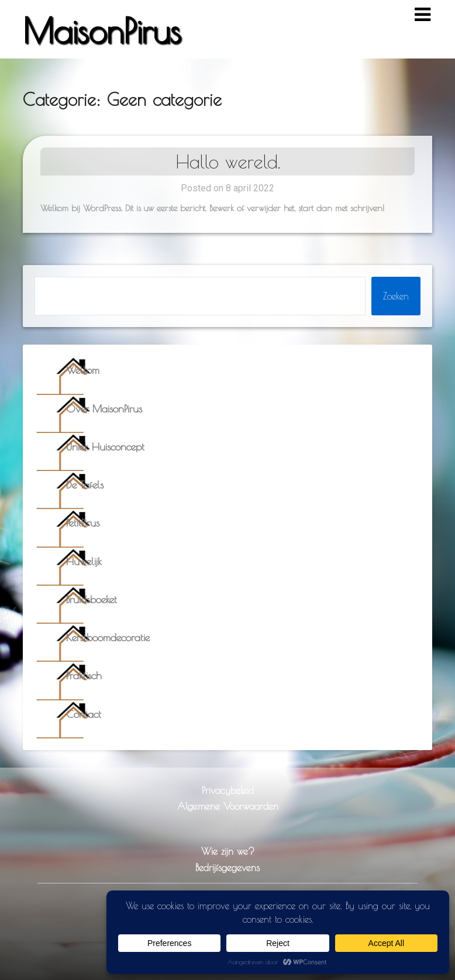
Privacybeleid (228, 790)
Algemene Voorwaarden (228, 806)
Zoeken (396, 296)
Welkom (83, 370)
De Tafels (85, 485)
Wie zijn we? (228, 851)
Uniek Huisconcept (105, 447)
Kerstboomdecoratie (108, 637)
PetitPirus (83, 523)
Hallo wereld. (228, 161)
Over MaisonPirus (104, 409)
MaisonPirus (102, 31)
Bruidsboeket (92, 599)
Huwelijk (84, 561)
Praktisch (84, 675)
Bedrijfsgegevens (227, 867)
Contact (84, 714)
